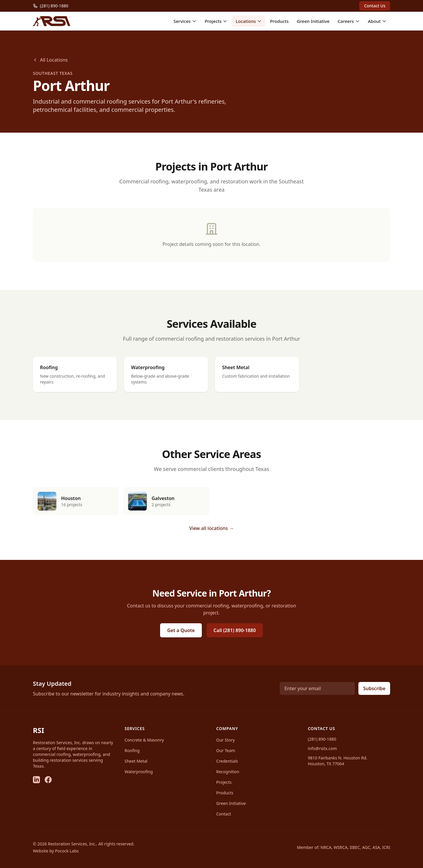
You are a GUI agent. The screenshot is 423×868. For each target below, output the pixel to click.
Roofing (132, 750)
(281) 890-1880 (322, 739)
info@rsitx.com (322, 748)
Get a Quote (181, 630)
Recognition (228, 772)
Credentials (227, 761)
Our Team (226, 750)
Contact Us (375, 6)
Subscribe (374, 688)
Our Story (225, 740)
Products (279, 21)
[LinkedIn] (36, 780)
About (377, 21)
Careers (349, 21)
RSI (38, 730)
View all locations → (211, 528)
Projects (216, 21)
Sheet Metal (136, 761)
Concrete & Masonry (144, 740)
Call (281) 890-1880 (235, 630)
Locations (249, 21)
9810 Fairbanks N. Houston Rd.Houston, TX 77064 (338, 761)
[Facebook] (48, 780)
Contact (224, 814)
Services (185, 21)
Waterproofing (139, 772)
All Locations (50, 60)
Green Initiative (313, 21)
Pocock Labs (67, 851)
